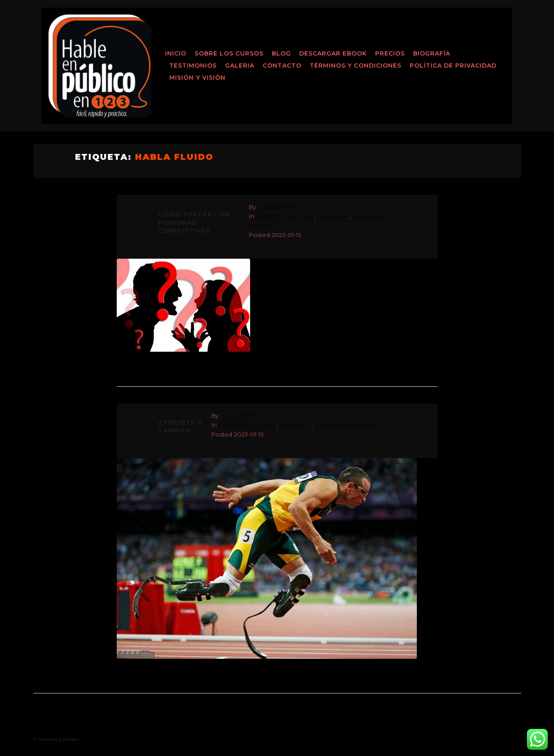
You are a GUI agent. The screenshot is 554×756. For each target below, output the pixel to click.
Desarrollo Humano (285, 216)
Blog (281, 53)
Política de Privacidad (453, 66)
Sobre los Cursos (229, 53)
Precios (390, 53)
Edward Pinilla (278, 207)
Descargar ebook (333, 53)
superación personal (344, 425)
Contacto (282, 66)
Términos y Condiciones (356, 66)
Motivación (333, 216)
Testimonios (193, 66)
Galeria (240, 66)
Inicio (176, 53)
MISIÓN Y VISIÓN (197, 78)
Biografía (432, 53)
